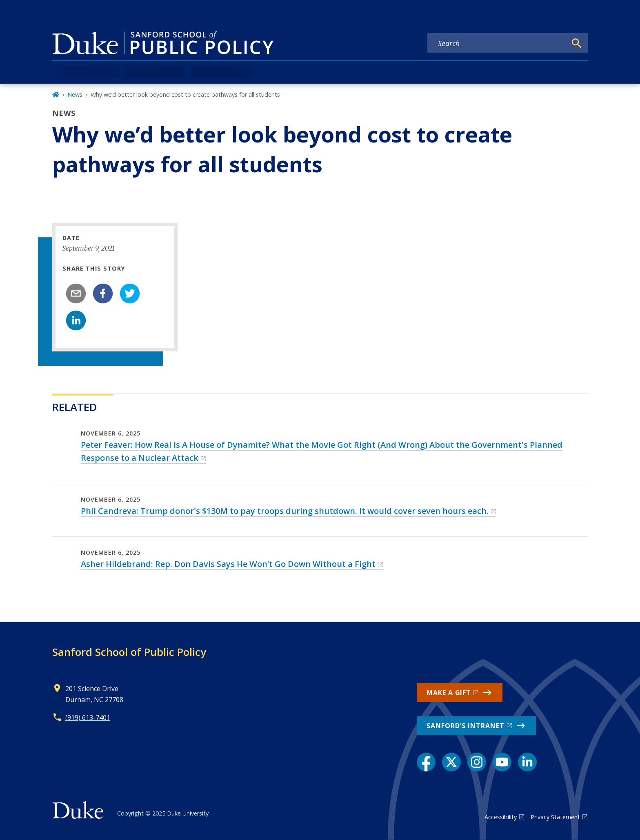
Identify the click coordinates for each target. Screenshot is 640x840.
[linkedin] (76, 320)
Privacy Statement (555, 817)
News (75, 94)
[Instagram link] (477, 762)
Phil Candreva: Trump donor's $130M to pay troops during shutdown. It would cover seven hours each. (285, 511)
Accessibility (501, 817)
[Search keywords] (497, 43)
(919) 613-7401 (88, 718)
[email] (76, 293)
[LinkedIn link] (527, 762)
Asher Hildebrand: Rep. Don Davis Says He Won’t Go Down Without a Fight (228, 564)
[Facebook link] (426, 762)
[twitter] (130, 293)
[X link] (451, 762)
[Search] (577, 43)
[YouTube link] (502, 762)
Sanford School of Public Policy (129, 652)
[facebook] (103, 293)
